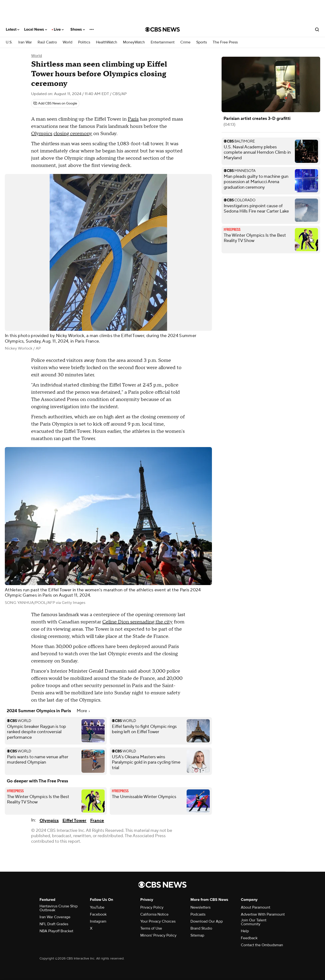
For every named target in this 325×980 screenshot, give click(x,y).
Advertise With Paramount (263, 914)
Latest (13, 29)
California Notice (154, 914)
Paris (133, 119)
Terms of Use (151, 928)
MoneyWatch (134, 42)
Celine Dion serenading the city (137, 622)
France (97, 821)
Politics (84, 42)
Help (245, 931)
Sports (202, 42)
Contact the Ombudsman (262, 945)
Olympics (42, 134)
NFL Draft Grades (54, 924)
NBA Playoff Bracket (56, 931)
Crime (185, 42)
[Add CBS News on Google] (55, 104)
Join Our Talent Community (254, 922)
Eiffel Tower (74, 821)
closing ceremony (73, 134)
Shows (78, 29)
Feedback (249, 938)
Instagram (98, 921)
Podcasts (198, 914)
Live (59, 29)
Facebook (98, 914)
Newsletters (200, 907)
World (68, 42)
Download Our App (207, 921)
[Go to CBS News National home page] (162, 29)
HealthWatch (107, 42)
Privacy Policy (152, 907)
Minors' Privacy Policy (158, 935)
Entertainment (163, 42)
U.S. (9, 42)
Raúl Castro (47, 42)
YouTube (97, 907)
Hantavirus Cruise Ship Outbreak (59, 908)
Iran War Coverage (55, 917)
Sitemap (197, 935)
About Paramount (256, 907)
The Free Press (225, 42)
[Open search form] (317, 29)
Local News (36, 29)
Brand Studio (201, 928)
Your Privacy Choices (158, 921)
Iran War (25, 42)
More (83, 711)
